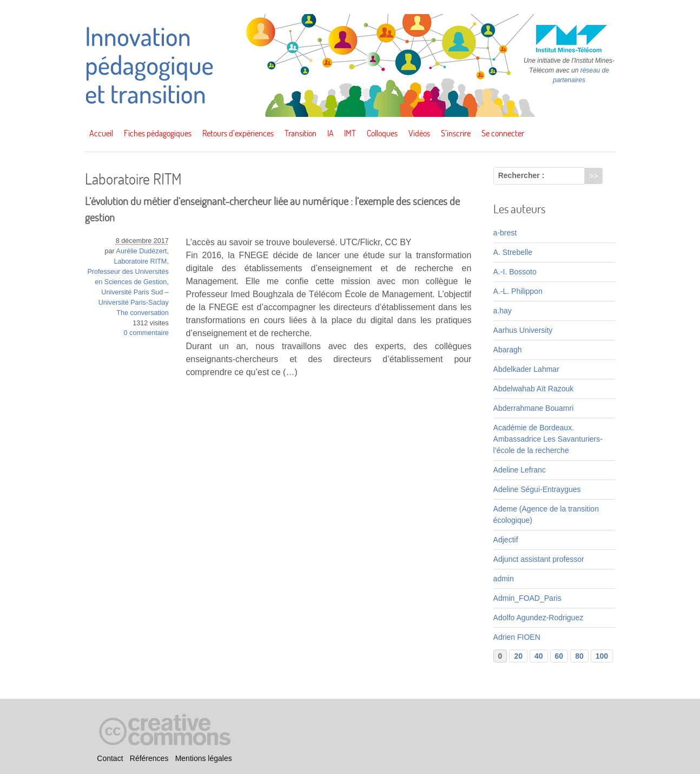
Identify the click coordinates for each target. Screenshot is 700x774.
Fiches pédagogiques (158, 133)
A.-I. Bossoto (515, 272)
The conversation (143, 313)
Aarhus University (523, 330)
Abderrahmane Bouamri (534, 408)
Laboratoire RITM (140, 261)
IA (331, 133)
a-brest (505, 233)
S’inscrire (456, 133)
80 (579, 656)
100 (602, 656)
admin (504, 579)
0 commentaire (146, 333)
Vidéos (419, 133)
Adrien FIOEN (517, 637)
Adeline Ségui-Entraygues (537, 489)
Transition (301, 133)
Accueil (101, 133)
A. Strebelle (513, 252)
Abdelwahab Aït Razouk (534, 389)
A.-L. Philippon (518, 291)
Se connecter (503, 133)
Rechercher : (521, 175)
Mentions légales (204, 758)
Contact (110, 758)
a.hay (503, 311)
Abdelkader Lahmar (526, 369)
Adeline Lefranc (520, 470)
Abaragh (508, 350)
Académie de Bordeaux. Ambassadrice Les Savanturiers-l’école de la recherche (548, 439)
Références (149, 758)
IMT (350, 133)
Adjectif (506, 540)
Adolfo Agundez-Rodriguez (539, 618)
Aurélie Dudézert (142, 251)
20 (518, 656)
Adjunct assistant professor (539, 559)
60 (559, 656)
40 (539, 656)
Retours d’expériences (238, 133)
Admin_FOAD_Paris (527, 598)
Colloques (382, 133)
